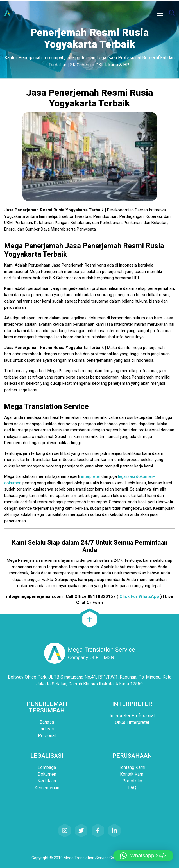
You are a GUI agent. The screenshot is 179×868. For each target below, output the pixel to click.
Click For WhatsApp (139, 596)
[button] (143, 856)
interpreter (91, 476)
